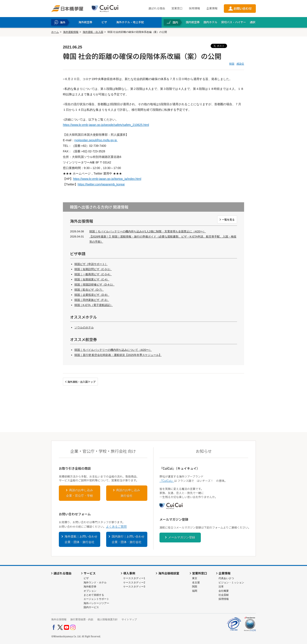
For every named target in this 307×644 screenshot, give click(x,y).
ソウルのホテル (84, 327)
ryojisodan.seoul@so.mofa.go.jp (96, 140)
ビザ (86, 578)
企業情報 (212, 8)
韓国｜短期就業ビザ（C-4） (92, 279)
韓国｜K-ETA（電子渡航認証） (94, 305)
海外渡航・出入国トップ (81, 382)
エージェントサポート (96, 599)
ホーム (55, 32)
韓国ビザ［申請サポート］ (91, 264)
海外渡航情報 (71, 32)
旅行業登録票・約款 (82, 619)
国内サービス (91, 607)
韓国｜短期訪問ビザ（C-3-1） (93, 269)
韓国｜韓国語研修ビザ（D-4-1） (95, 285)
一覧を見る (228, 219)
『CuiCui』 (167, 481)
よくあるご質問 (116, 526)
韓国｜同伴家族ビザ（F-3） (92, 300)
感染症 (240, 64)
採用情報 (194, 8)
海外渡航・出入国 (93, 32)
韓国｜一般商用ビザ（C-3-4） (93, 274)
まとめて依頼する (94, 595)
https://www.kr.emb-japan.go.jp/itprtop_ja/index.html (107, 179)
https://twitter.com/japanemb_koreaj (101, 184)
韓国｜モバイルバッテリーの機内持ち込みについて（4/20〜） (113, 350)
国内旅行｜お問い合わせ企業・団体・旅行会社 (128, 539)
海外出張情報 (59, 619)
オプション (90, 591)
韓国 (232, 64)
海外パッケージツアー (96, 603)
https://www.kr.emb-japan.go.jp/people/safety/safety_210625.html (106, 125)
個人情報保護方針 (107, 619)
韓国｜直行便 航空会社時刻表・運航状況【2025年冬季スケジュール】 (118, 355)
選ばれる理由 (157, 8)
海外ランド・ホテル (95, 583)
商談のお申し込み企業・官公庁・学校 (80, 493)
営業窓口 (177, 8)
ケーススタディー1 (134, 578)
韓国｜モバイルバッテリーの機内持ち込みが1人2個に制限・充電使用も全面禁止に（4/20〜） (148, 231)
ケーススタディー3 (134, 587)
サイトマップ (129, 619)
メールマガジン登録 (182, 537)
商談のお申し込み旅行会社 (128, 493)
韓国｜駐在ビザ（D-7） (89, 290)
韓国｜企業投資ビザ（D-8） (92, 295)
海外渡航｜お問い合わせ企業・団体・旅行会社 (81, 539)
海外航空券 (90, 587)
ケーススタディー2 (134, 583)
